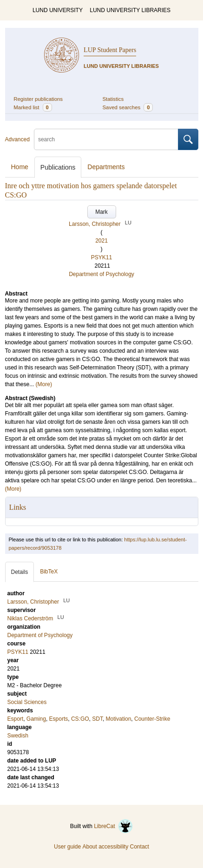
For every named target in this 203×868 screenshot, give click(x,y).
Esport (16, 719)
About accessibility (105, 847)
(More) (44, 384)
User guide (67, 847)
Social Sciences (27, 702)
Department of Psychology (101, 274)
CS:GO (80, 719)
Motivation (119, 719)
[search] (106, 139)
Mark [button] (101, 212)
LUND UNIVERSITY (58, 10)
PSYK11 (101, 257)
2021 (101, 241)
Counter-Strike (152, 719)
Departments (106, 167)
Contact (140, 847)
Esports (59, 719)
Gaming (36, 719)
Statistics (113, 99)
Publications (58, 167)
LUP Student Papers (110, 50)
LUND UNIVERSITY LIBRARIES (130, 10)
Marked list (33, 107)
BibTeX (49, 572)
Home (20, 167)
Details (20, 572)
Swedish (18, 736)
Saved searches (128, 107)
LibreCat (113, 826)
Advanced (17, 139)
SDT (97, 719)
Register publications (38, 99)
